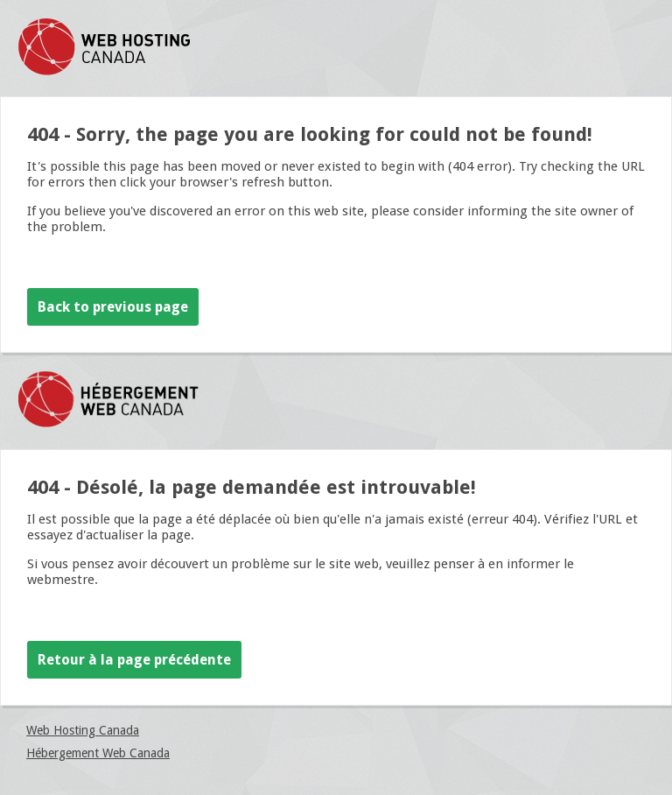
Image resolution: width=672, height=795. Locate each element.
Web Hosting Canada (83, 730)
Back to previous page (113, 307)
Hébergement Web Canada (98, 753)
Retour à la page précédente (134, 660)
